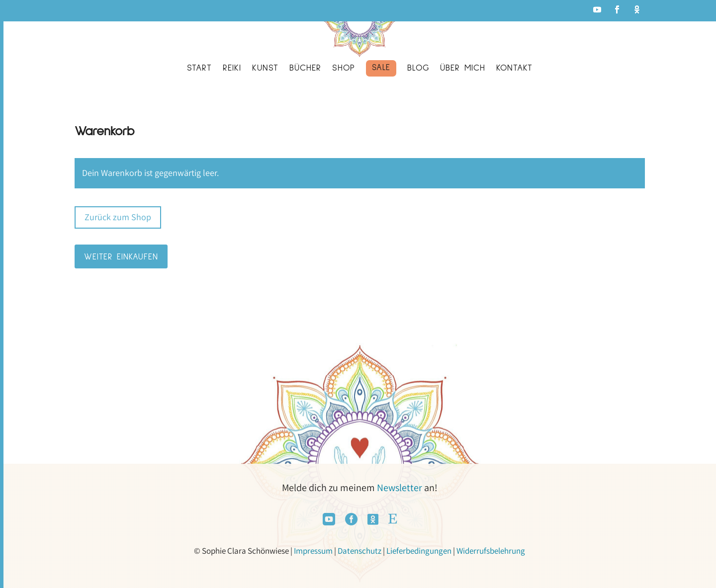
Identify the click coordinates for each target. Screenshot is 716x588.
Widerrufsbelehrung (491, 551)
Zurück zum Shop (118, 217)
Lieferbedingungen (419, 551)
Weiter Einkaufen (121, 257)
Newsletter (400, 488)
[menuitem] (199, 70)
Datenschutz (359, 551)
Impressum (313, 551)
